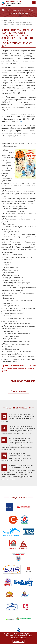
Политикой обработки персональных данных (21, 637)
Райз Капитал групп (14, 1)
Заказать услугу (18, 391)
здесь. (21, 121)
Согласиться (18, 641)
